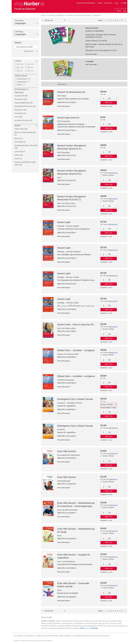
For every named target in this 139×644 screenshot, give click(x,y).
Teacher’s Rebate (108, 175)
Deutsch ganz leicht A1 (68, 118)
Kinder (21, 85)
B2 (31, 67)
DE (122, 3)
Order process (97, 636)
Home (43, 15)
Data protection (65, 636)
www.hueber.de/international (86, 3)
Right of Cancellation (27, 636)
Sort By (47, 20)
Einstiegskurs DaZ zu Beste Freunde (75, 399)
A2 (31, 64)
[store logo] (29, 6)
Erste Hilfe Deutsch (67, 451)
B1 (21, 67)
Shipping (39, 636)
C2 (31, 71)
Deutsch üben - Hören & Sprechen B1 (76, 325)
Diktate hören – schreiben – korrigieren (76, 350)
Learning (20, 33)
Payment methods (51, 636)
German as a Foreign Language (78, 15)
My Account (108, 3)
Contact (100, 3)
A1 (21, 64)
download (94, 628)
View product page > (64, 106)
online (82, 628)
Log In (117, 3)
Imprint (107, 636)
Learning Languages (56, 15)
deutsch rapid (64, 222)
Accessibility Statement (81, 636)
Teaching (20, 22)
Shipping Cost (113, 173)
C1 (20, 71)
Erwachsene (24, 79)
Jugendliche (24, 82)
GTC (15, 636)
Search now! (29, 51)
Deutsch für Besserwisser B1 (71, 92)
